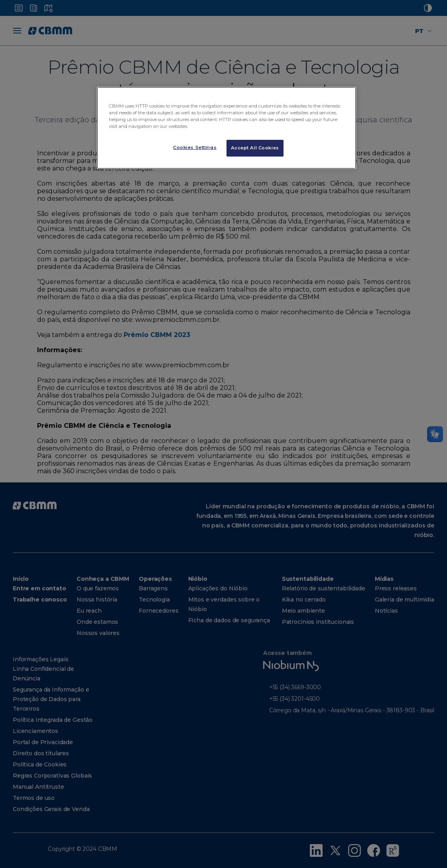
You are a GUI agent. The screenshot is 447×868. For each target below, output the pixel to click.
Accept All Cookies (255, 148)
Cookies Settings (195, 147)
